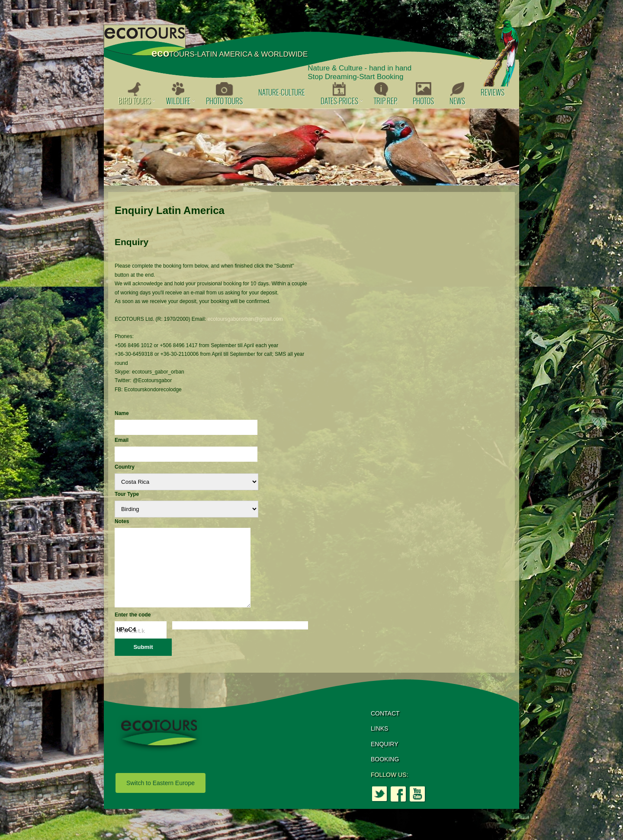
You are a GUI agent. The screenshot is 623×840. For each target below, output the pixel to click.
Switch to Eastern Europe (161, 798)
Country (125, 467)
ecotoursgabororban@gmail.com (245, 319)
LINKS (379, 744)
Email (122, 440)
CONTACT (385, 729)
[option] (311, 147)
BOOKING (385, 775)
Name (122, 413)
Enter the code (133, 630)
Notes (122, 521)
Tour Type (127, 494)
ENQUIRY (385, 760)
